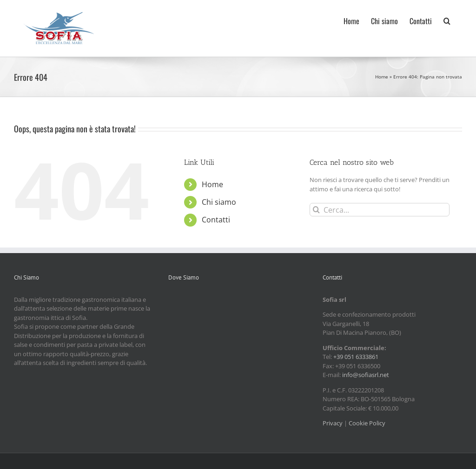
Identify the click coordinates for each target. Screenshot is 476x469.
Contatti (216, 220)
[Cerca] (316, 210)
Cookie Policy (367, 423)
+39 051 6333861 (356, 357)
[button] (447, 20)
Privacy (333, 423)
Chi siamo (219, 202)
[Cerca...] (380, 210)
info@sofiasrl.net (366, 375)
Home (382, 77)
